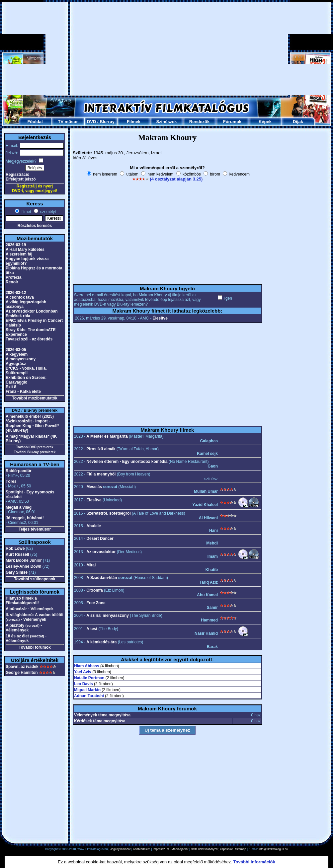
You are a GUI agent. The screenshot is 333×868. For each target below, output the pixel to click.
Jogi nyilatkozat (121, 849)
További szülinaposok (35, 579)
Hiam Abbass (87, 666)
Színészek (166, 122)
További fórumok (35, 647)
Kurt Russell (17, 554)
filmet (26, 212)
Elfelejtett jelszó (21, 179)
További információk (254, 862)
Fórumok (232, 122)
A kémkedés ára (101, 642)
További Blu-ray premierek (35, 452)
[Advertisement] (167, 49)
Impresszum (161, 849)
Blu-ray (107, 122)
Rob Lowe (15, 548)
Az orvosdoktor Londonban (32, 311)
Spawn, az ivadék (22, 667)
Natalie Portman (89, 678)
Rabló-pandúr (19, 471)
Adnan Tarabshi (89, 696)
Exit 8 (11, 387)
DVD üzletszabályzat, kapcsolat (212, 849)
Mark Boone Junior (24, 560)
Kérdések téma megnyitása (100, 721)
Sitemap (241, 849)
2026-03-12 (16, 293)
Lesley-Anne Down (23, 566)
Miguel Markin (87, 690)
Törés (11, 481)
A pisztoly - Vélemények (24, 628)
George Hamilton (22, 673)
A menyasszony (21, 359)
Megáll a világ (19, 507)
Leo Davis (83, 684)
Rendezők (199, 122)
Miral (91, 565)
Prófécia (13, 277)
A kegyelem (17, 354)
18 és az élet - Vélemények (26, 638)
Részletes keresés (35, 226)
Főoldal (35, 122)
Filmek (134, 122)
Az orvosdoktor (101, 552)
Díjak (298, 122)
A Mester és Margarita (107, 436)
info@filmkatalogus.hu (273, 849)
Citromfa (94, 590)
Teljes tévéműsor (35, 529)
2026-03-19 (16, 245)
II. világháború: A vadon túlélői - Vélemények (35, 617)
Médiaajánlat (180, 849)
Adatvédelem (142, 849)
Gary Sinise (17, 572)
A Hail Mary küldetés (25, 250)
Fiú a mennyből (101, 474)
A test (92, 629)
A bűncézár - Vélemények (30, 609)
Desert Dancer (100, 539)
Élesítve (160, 318)
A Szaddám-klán (102, 578)
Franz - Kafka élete (23, 392)
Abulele (93, 526)
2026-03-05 (16, 350)
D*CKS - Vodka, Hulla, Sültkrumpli (26, 371)
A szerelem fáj (19, 254)
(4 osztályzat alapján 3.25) (176, 179)
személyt (48, 212)
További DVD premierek (35, 447)
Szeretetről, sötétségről (108, 513)
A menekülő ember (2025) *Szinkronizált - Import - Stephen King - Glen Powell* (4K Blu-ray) (32, 423)
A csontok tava (20, 297)
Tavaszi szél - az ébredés (29, 339)
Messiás (94, 487)
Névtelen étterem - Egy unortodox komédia (127, 462)
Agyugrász (16, 364)
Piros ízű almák (101, 449)
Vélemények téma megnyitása (102, 715)
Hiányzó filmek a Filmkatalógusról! (22, 601)
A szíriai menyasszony (108, 615)
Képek (265, 122)
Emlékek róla (18, 316)
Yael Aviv (83, 672)
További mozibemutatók (35, 398)
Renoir (12, 282)
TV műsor (68, 122)
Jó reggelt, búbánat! (25, 518)
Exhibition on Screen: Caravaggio (26, 380)
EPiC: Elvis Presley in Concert (34, 321)
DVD (91, 122)
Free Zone (96, 603)
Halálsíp (13, 325)
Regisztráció (17, 175)
